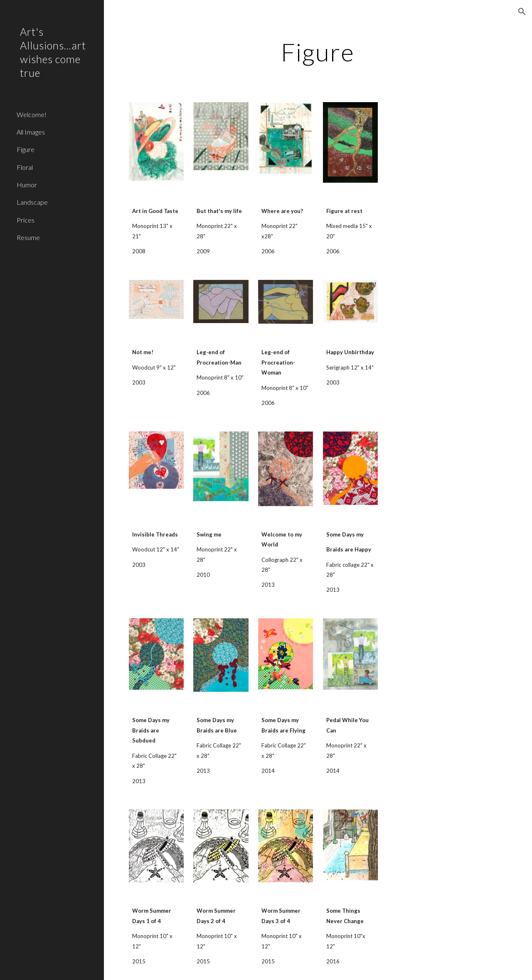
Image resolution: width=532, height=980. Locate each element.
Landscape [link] (32, 202)
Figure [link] (26, 149)
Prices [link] (26, 220)
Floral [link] (25, 167)
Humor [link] (27, 185)
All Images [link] (31, 132)
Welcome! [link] (32, 114)
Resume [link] (28, 237)
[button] (522, 12)
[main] (318, 52)
